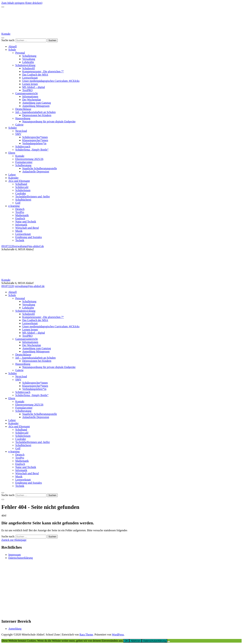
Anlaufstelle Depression (36, 172)
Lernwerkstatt (30, 78)
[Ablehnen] (169, 642)
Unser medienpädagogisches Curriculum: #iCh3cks (51, 81)
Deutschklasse (23, 109)
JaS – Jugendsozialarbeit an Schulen (35, 112)
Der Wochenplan (32, 100)
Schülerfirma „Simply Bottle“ (32, 150)
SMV (18, 134)
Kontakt (6, 34)
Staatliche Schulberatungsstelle (40, 168)
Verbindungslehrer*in (34, 143)
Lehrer (12, 175)
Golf (18, 203)
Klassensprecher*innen (35, 140)
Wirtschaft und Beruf (27, 228)
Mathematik (22, 215)
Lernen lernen (30, 84)
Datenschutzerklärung (21, 558)
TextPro (20, 212)
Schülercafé (22, 187)
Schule (12, 50)
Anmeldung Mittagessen (36, 106)
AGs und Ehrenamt (19, 181)
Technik (20, 240)
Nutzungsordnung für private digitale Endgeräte (49, 121)
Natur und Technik (26, 222)
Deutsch (20, 209)
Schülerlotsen (23, 190)
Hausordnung (23, 118)
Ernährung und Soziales (29, 237)
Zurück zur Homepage (14, 540)
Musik (19, 231)
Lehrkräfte (28, 62)
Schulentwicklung (25, 65)
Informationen (30, 96)
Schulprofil (29, 68)
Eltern (12, 153)
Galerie (19, 125)
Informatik (21, 225)
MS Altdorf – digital (34, 87)
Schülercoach (23, 146)
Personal (20, 53)
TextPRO (27, 90)
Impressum (15, 555)
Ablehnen (136, 641)
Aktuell (13, 46)
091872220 (8, 246)
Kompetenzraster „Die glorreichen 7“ (43, 71)
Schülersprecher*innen (35, 137)
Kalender (13, 178)
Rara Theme (86, 635)
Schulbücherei (23, 200)
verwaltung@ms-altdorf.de (29, 246)
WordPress (118, 635)
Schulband (21, 184)
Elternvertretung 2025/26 (29, 159)
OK (126, 641)
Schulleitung (29, 56)
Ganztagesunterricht (27, 93)
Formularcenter (24, 162)
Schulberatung (23, 165)
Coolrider (21, 193)
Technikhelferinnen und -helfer (33, 197)
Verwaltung (29, 59)
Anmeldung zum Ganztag (37, 103)
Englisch (20, 218)
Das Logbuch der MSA (35, 75)
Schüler (13, 128)
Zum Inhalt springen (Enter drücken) (22, 3)
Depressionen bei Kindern (37, 115)
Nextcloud (21, 131)
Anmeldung (15, 629)
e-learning (14, 206)
